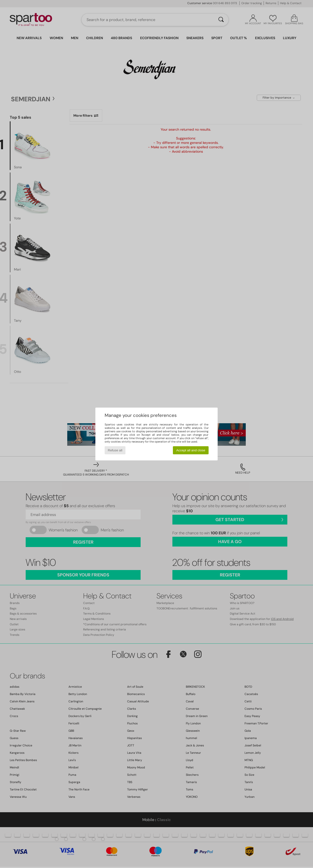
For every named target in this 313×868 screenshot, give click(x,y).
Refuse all (115, 450)
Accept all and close (191, 450)
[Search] (221, 20)
